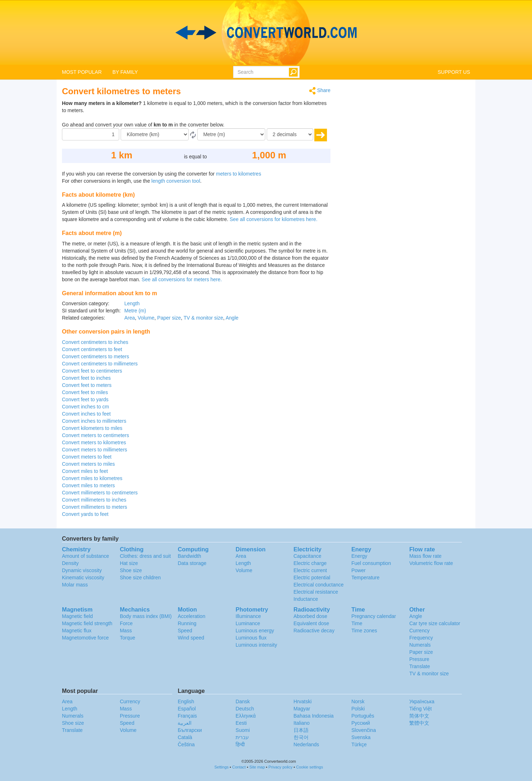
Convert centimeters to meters (96, 356)
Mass (126, 631)
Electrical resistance (316, 592)
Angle (232, 318)
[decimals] (290, 134)
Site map (257, 767)
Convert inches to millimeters (94, 421)
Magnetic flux (77, 631)
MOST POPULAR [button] (82, 72)
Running (187, 623)
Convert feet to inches (86, 378)
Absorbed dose (310, 616)
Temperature (365, 578)
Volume (146, 318)
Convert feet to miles (85, 392)
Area (130, 318)
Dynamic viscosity (82, 570)
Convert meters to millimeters (95, 450)
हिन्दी (240, 744)
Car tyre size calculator (435, 623)
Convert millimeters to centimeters (100, 493)
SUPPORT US (454, 72)
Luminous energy (255, 631)
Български (190, 730)
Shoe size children (140, 578)
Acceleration (191, 616)
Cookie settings (309, 767)
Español (187, 709)
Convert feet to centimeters (92, 371)
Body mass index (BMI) (146, 616)
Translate (420, 666)
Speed (185, 631)
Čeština (186, 744)
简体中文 (419, 716)
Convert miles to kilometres (92, 478)
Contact (239, 767)
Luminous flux (251, 638)
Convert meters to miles (88, 464)
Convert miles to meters (88, 485)
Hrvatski (303, 701)
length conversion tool (176, 181)
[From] (155, 134)
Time (357, 623)
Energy (359, 556)
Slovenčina (364, 730)
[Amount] (91, 134)
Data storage (192, 563)
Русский (361, 723)
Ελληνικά (246, 716)
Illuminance (248, 616)
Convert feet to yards (85, 399)
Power (358, 570)
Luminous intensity (256, 645)
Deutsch (245, 709)
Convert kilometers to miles (92, 428)
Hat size (129, 563)
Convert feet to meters (87, 385)
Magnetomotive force (85, 638)
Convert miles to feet (85, 471)
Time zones (364, 631)
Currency (419, 631)
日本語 (301, 730)
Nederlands (306, 744)
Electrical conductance (319, 585)
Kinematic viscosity (83, 578)
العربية (185, 723)
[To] (231, 134)
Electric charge (310, 563)
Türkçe (359, 744)
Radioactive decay (314, 631)
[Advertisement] (406, 137)
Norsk (358, 701)
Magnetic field (77, 616)
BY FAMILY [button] (125, 72)
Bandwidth (189, 556)
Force (126, 623)
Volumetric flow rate (431, 563)
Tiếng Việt (420, 709)
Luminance (248, 623)
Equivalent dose (311, 623)
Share (320, 91)
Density (70, 563)
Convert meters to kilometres (94, 442)
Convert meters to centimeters (96, 435)
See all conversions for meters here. (182, 279)
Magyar (302, 709)
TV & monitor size (203, 318)
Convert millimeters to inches (94, 500)
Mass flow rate (425, 556)
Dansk (243, 701)
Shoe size (131, 570)
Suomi (243, 730)
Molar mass (75, 585)
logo (266, 33)
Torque (128, 638)
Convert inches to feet (86, 414)
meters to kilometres (238, 174)
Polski (358, 709)
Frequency (421, 638)
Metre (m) (135, 311)
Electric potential (312, 578)
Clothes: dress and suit (145, 556)
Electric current (310, 570)
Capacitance (308, 556)
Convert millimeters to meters (95, 507)
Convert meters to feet (87, 457)
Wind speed (191, 638)
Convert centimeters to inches (95, 342)
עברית (242, 737)
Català (185, 737)
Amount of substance (86, 556)
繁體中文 (419, 723)
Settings (222, 767)
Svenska (361, 737)
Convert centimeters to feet (92, 349)
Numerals (420, 645)
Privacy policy (280, 767)
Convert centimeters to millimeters (100, 364)
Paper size (169, 318)
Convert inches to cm (86, 407)
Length (132, 303)
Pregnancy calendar (374, 616)
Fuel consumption (371, 563)
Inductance (306, 599)
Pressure (419, 659)
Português (363, 716)
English (186, 701)
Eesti (241, 723)
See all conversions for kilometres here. (273, 219)
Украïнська (422, 701)
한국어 (301, 737)
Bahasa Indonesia (314, 716)
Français (187, 716)
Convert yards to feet (85, 514)
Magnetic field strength (87, 623)
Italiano (302, 723)
